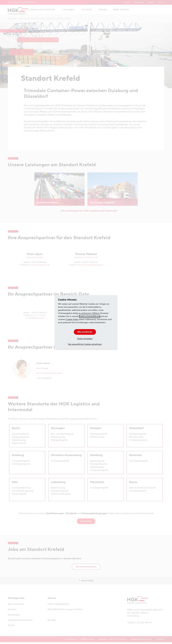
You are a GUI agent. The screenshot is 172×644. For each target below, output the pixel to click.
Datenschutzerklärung (90, 316)
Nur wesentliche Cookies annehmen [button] (85, 344)
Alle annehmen (85, 332)
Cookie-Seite (72, 319)
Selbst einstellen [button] (85, 339)
